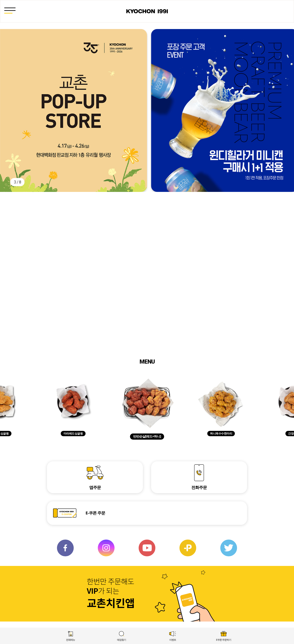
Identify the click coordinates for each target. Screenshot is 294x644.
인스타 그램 (106, 548)
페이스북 (65, 548)
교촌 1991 (147, 11)
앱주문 (95, 487)
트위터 (229, 548)
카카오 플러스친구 (188, 548)
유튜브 (147, 548)
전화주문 (199, 487)
